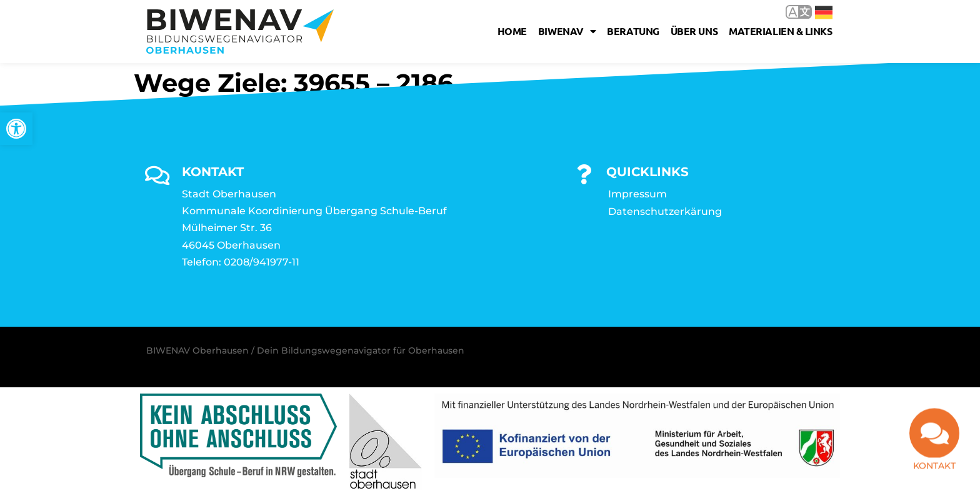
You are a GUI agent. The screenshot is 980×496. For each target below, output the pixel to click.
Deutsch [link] (824, 12)
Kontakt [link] (934, 460)
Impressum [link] (637, 194)
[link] (16, 129)
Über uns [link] (694, 31)
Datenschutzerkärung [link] (665, 211)
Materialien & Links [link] (780, 31)
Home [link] (512, 31)
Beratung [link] (633, 31)
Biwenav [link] (567, 31)
